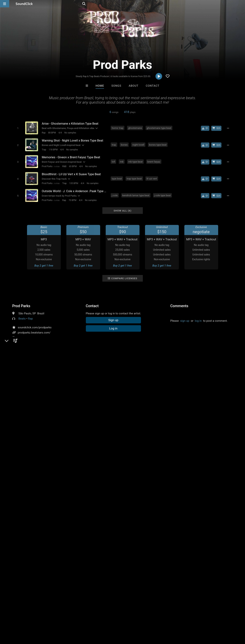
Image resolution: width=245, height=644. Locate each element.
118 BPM (53, 149)
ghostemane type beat (159, 128)
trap (114, 144)
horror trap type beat (98, 404)
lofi (114, 161)
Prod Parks (47, 166)
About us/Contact (33, 622)
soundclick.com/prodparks (35, 327)
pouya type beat (52, 404)
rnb (122, 161)
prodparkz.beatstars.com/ (34, 332)
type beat (117, 178)
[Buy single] (205, 128)
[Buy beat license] (217, 128)
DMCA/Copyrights (68, 622)
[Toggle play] (18, 128)
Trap (44, 149)
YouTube (23, 342)
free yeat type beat (176, 404)
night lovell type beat (26, 404)
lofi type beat (74, 404)
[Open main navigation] (5, 4)
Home (100, 86)
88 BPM (52, 133)
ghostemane (135, 128)
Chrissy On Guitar (138, 541)
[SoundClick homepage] (24, 4)
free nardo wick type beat (206, 404)
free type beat (74, 397)
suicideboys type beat (178, 397)
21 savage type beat (98, 397)
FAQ (15, 622)
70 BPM (72, 200)
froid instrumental (173, 411)
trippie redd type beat (127, 397)
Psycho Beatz (168, 541)
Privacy (88, 622)
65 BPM (73, 166)
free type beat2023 (96, 411)
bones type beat (158, 144)
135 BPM (74, 183)
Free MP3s (88, 561)
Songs (116, 86)
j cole (115, 195)
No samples (70, 133)
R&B (64, 166)
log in (198, 320)
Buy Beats (111, 561)
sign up (185, 320)
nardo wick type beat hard (29, 411)
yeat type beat (152, 404)
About (134, 86)
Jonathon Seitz (107, 541)
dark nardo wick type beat (65, 411)
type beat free (153, 397)
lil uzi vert (152, 178)
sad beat (33, 397)
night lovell (138, 144)
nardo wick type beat (127, 404)
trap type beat (134, 178)
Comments (179, 305)
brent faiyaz (154, 161)
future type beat (52, 397)
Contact (153, 86)
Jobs (50, 622)
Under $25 (157, 561)
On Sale (134, 561)
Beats (22, 318)
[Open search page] (241, 4)
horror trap (118, 128)
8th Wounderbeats (77, 541)
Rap (44, 133)
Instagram (24, 337)
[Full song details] (228, 128)
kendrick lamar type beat (136, 195)
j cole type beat (163, 195)
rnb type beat (135, 161)
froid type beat (150, 411)
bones (124, 144)
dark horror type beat (124, 411)
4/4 (60, 133)
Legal (99, 622)
